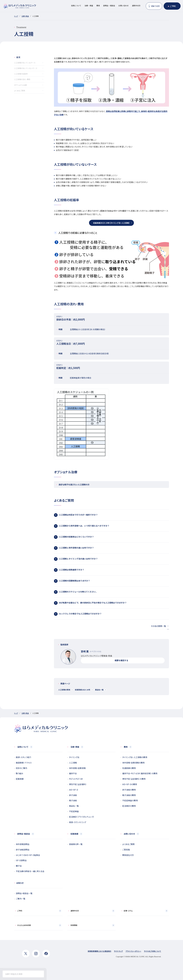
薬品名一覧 (99, 690)
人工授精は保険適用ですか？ (111, 570)
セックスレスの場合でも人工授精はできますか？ (111, 614)
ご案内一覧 (21, 899)
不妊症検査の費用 (130, 800)
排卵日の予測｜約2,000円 (111, 318)
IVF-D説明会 (21, 860)
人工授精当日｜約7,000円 (111, 343)
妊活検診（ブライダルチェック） (82, 817)
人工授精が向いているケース (25, 63)
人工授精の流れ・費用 (22, 79)
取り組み (20, 773)
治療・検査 (89, 6)
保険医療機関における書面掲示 (99, 951)
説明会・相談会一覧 (24, 893)
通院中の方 (136, 6)
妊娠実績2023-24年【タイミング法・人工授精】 (111, 223)
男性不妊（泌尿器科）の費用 (134, 779)
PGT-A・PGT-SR (76, 779)
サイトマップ (118, 951)
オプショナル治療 (20, 85)
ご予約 (173, 6)
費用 (98, 6)
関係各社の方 (128, 855)
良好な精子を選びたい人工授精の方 (112, 485)
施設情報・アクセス (24, 763)
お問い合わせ (123, 6)
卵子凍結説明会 (23, 850)
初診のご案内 (22, 768)
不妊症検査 (74, 811)
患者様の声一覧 (76, 844)
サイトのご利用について (153, 951)
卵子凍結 (73, 795)
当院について (76, 6)
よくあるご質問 (20, 91)
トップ (16, 16)
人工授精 (73, 763)
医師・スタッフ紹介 (24, 757)
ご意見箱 (126, 850)
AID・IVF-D (74, 790)
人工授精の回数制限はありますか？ (111, 581)
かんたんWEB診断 (24, 925)
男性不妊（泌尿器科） (78, 784)
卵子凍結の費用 (129, 790)
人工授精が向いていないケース (26, 68)
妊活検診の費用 (129, 806)
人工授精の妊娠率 (21, 74)
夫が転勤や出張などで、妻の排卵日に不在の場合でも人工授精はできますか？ (111, 603)
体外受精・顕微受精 (77, 768)
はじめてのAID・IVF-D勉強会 (28, 855)
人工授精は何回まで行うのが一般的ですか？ (111, 515)
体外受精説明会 (23, 844)
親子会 (19, 866)
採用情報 (74, 925)
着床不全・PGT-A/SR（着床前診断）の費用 (140, 773)
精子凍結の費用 (129, 795)
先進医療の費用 (129, 768)
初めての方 (155, 6)
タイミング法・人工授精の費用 (135, 757)
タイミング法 (74, 757)
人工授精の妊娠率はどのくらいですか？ (111, 537)
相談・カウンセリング (78, 822)
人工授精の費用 (64, 690)
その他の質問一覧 (158, 626)
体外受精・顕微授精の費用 (133, 763)
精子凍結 (73, 800)
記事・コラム (128, 911)
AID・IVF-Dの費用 (130, 784)
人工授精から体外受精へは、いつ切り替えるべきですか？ (111, 526)
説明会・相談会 (109, 6)
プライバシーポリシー (133, 951)
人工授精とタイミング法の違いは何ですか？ (111, 559)
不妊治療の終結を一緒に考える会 (30, 871)
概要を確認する (123, 660)
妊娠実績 (20, 779)
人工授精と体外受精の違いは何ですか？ (111, 548)
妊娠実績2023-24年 (83, 690)
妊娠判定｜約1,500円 (111, 367)
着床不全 (73, 773)
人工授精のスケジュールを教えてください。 (111, 592)
